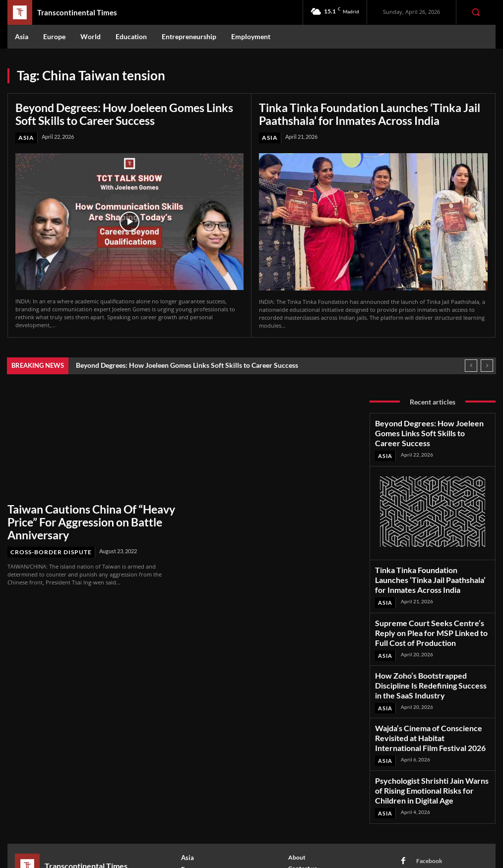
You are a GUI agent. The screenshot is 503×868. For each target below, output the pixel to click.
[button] (476, 12)
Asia (26, 134)
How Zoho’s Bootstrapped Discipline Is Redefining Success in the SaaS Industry (426, 638)
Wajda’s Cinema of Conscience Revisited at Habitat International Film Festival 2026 (431, 676)
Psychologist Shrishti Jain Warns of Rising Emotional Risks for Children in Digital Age (430, 714)
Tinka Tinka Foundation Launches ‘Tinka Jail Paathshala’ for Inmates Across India (354, 112)
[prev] (471, 362)
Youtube (421, 814)
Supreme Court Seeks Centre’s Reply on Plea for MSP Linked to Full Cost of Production (426, 597)
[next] (487, 362)
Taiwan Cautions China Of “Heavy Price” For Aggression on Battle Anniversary (86, 509)
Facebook (423, 775)
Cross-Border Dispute (48, 529)
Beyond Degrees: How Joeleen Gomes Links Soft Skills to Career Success (122, 112)
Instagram (424, 787)
